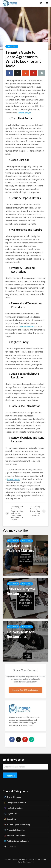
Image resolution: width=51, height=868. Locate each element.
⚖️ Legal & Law (11, 813)
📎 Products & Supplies (14, 830)
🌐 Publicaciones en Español (17, 841)
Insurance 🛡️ (13, 541)
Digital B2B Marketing (26, 862)
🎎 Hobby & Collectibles (15, 835)
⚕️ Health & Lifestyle (13, 808)
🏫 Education (10, 819)
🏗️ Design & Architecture (15, 802)
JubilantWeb (32, 859)
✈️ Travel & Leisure (13, 797)
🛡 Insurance (10, 847)
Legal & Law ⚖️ (12, 47)
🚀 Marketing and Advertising (17, 824)
